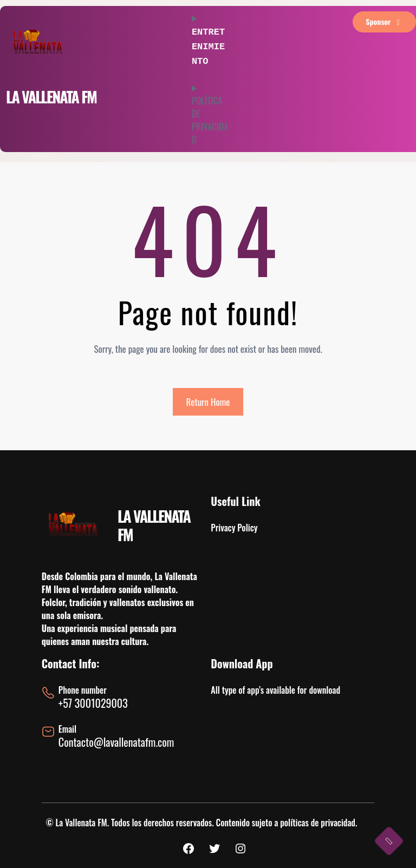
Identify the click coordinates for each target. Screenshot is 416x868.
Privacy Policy (234, 528)
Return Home (208, 402)
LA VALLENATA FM (51, 97)
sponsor (384, 21)
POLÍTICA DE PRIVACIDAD (210, 117)
